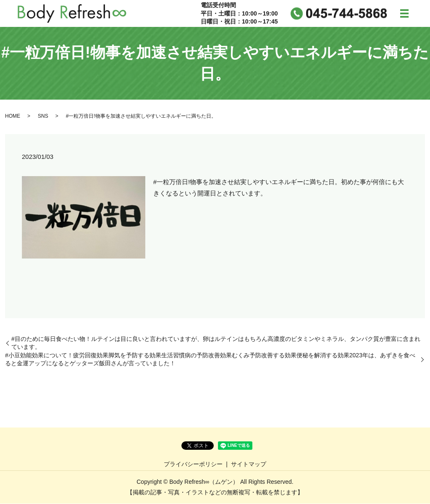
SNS (43, 116)
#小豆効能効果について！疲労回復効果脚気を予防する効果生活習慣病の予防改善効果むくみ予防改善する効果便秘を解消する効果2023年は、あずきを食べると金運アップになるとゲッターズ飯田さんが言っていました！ (210, 360)
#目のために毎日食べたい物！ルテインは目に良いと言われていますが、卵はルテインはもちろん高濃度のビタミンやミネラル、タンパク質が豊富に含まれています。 (216, 343)
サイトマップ (249, 464)
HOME (13, 116)
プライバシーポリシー (193, 464)
